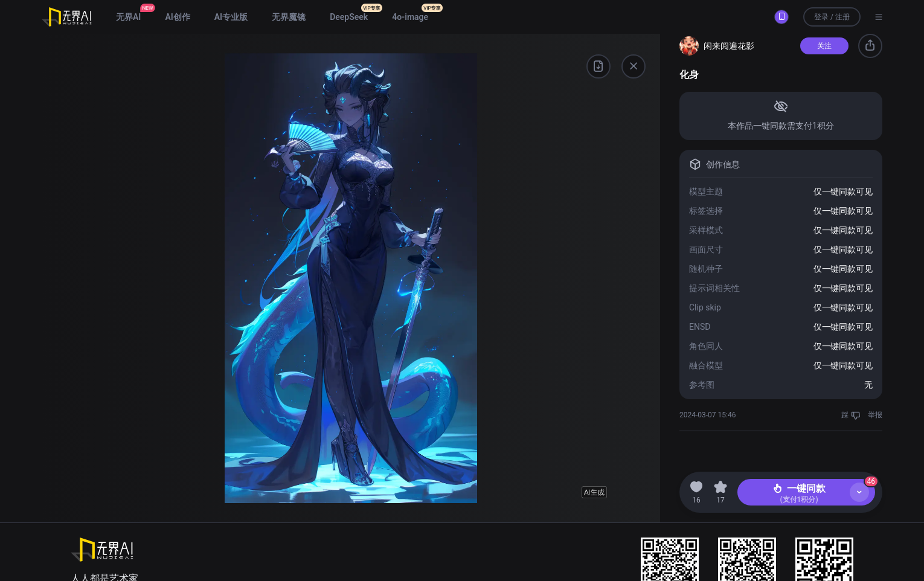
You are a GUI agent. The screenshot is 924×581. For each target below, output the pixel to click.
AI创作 (177, 17)
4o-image (410, 17)
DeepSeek (349, 17)
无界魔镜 (289, 17)
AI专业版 (231, 17)
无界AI (128, 17)
